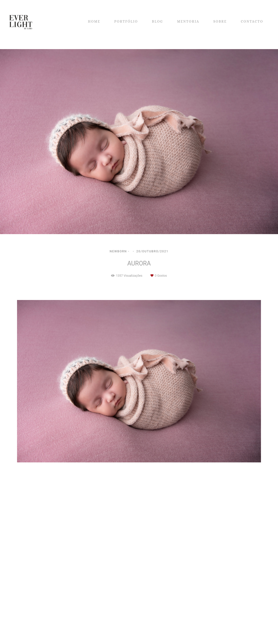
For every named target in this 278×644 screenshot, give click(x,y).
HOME (94, 21)
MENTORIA (188, 21)
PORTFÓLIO (126, 21)
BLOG (158, 21)
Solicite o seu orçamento (244, 506)
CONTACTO (252, 21)
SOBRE (220, 21)
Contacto (39, 633)
